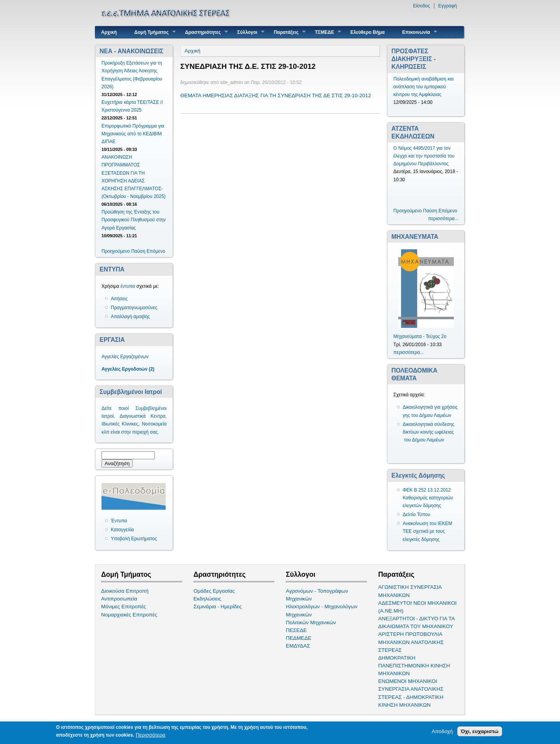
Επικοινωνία (417, 32)
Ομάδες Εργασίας (214, 591)
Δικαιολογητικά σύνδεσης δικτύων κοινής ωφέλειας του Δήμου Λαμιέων (429, 432)
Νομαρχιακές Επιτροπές (129, 615)
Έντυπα (119, 521)
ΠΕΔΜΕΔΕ (299, 638)
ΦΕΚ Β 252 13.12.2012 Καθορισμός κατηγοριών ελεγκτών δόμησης (428, 498)
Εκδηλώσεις (207, 599)
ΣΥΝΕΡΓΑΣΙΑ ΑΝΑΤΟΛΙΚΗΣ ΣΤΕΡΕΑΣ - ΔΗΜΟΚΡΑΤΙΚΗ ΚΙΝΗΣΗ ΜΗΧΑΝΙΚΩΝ (411, 697)
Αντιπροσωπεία (119, 599)
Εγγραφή (448, 6)
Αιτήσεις (119, 299)
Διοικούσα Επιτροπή (125, 591)
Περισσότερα (150, 735)
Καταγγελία (122, 530)
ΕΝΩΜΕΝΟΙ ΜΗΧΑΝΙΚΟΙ (408, 681)
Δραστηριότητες (204, 32)
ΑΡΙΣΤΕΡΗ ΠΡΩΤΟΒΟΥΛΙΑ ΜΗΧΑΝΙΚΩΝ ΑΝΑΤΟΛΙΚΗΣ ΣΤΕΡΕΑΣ (411, 642)
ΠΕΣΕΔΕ (296, 630)
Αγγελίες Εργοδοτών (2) (128, 369)
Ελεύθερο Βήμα (367, 32)
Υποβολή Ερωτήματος (134, 539)
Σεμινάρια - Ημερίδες (218, 607)
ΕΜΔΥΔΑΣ (298, 646)
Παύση (138, 251)
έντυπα (128, 286)
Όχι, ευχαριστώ (480, 732)
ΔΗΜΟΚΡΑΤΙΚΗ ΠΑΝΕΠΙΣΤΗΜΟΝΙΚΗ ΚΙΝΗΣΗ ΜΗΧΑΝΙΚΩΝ (414, 666)
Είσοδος (422, 6)
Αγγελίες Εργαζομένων (125, 357)
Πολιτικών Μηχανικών (311, 622)
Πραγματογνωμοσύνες (134, 308)
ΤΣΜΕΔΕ (325, 32)
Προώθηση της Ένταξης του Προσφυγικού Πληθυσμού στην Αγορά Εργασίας (134, 220)
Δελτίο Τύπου (417, 515)
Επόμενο (156, 251)
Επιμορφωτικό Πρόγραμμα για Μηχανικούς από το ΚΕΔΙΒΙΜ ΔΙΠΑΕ (133, 134)
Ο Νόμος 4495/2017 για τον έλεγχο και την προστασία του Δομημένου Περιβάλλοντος (424, 156)
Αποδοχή (442, 732)
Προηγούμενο (116, 251)
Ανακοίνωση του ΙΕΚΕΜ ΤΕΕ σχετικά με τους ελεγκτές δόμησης (428, 531)
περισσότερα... (443, 219)
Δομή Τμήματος (152, 32)
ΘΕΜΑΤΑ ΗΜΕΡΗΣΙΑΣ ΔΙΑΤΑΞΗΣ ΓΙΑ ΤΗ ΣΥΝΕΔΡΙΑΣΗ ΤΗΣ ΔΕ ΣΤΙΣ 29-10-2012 (276, 95)
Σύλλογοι (248, 32)
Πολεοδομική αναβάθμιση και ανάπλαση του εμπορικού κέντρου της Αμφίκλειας (424, 87)
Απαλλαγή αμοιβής (130, 317)
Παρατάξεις (287, 32)
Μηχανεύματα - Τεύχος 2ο (420, 336)
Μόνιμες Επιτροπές (124, 607)
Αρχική (109, 32)
